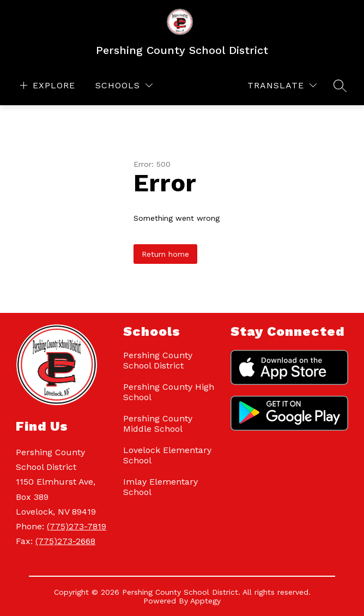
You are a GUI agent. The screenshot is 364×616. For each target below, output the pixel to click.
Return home (165, 254)
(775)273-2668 (65, 541)
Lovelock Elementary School (167, 455)
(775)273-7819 (77, 526)
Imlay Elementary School (160, 487)
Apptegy (205, 601)
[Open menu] (46, 85)
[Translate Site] (282, 85)
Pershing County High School (169, 392)
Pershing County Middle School (158, 424)
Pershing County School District (158, 360)
